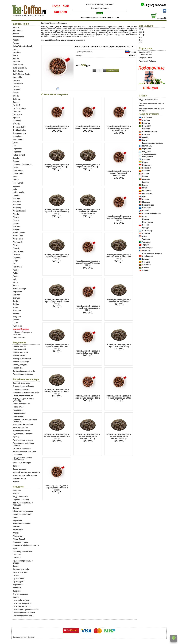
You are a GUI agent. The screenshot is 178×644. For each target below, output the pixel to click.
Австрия (146, 120)
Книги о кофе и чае (22, 404)
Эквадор (146, 262)
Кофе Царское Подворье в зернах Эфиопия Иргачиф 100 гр (57, 391)
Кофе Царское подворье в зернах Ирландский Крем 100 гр (57, 346)
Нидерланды (148, 205)
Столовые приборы (22, 463)
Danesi (16, 102)
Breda (16, 55)
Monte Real (18, 236)
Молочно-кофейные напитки (26, 545)
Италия (145, 174)
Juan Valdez (18, 170)
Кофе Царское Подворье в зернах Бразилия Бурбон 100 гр (57, 257)
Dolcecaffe (18, 115)
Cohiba (16, 87)
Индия (145, 162)
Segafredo (17, 292)
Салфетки (18, 455)
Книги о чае (18, 407)
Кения (145, 185)
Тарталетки (18, 585)
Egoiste (16, 118)
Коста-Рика (147, 194)
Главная (45, 23)
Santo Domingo (20, 289)
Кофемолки (18, 416)
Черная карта (19, 337)
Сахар (16, 566)
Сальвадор (147, 231)
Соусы (16, 575)
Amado (16, 34)
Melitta (16, 214)
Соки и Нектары (20, 572)
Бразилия (147, 126)
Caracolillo (18, 77)
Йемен (145, 176)
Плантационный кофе (23, 374)
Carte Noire (18, 83)
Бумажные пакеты (21, 389)
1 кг (141, 37)
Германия (147, 149)
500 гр (142, 35)
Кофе (56, 6)
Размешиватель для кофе (25, 451)
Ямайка (146, 268)
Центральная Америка (152, 253)
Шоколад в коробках (22, 603)
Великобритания (150, 132)
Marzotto (17, 202)
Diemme (17, 111)
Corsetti (16, 90)
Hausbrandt (18, 139)
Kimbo (16, 180)
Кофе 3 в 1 (18, 368)
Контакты (109, 4)
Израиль (146, 159)
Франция (146, 251)
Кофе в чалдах (20, 355)
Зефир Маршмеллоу (22, 514)
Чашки (16, 481)
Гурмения (17, 326)
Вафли (16, 493)
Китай (145, 188)
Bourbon (17, 52)
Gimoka (16, 124)
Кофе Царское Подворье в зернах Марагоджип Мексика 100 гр (57, 436)
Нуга (15, 548)
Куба (144, 196)
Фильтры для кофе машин (25, 475)
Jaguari (16, 161)
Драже (16, 508)
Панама (146, 211)
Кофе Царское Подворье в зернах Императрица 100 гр (119, 397)
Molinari (17, 230)
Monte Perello (19, 233)
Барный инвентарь (22, 383)
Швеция (146, 259)
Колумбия (147, 191)
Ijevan (16, 142)
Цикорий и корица (21, 600)
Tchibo (16, 304)
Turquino (17, 310)
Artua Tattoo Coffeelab (23, 46)
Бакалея (60, 12)
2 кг (141, 40)
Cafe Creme (18, 65)
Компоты (17, 527)
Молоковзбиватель (22, 431)
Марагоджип (146, 54)
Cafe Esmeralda (20, 68)
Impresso (17, 152)
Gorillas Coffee (20, 130)
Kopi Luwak (18, 183)
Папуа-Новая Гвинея (151, 213)
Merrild (16, 217)
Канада (145, 182)
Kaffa (15, 177)
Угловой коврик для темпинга (26, 472)
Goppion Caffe (19, 127)
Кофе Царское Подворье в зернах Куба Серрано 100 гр (88, 397)
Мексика (146, 202)
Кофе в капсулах (21, 352)
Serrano (16, 298)
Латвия (145, 199)
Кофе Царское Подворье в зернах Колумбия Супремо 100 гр (119, 218)
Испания (146, 171)
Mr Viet (16, 245)
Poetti (16, 276)
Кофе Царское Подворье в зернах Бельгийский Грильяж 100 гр (88, 212)
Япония (146, 270)
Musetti (16, 248)
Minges (16, 223)
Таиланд (146, 239)
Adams (16, 27)
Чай (66, 6)
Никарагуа (147, 208)
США (144, 236)
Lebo (15, 189)
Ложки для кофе (20, 428)
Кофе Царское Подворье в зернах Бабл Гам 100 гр (119, 345)
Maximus (17, 205)
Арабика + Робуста (147, 61)
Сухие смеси (19, 578)
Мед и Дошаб (19, 539)
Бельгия (146, 123)
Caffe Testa (18, 71)
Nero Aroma (18, 251)
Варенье (17, 490)
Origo (15, 261)
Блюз (16, 323)
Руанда (145, 228)
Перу (144, 216)
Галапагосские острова (153, 143)
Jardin (16, 167)
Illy (14, 146)
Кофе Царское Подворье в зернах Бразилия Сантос (57, 127)
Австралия (147, 117)
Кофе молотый (20, 349)
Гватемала (147, 146)
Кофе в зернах (20, 346)
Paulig (16, 270)
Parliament (18, 267)
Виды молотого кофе (148, 100)
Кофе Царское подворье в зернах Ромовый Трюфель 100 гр (88, 263)
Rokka (16, 285)
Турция (145, 245)
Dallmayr (17, 99)
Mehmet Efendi (20, 211)
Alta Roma (18, 31)
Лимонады (18, 530)
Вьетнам (146, 134)
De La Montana (20, 108)
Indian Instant (19, 155)
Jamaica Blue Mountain (23, 164)
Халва (16, 597)
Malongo (17, 198)
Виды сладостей (21, 497)
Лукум (16, 533)
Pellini (16, 273)
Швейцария (147, 256)
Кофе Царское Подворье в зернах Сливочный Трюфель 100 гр (119, 173)
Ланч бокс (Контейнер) (23, 424)
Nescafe (17, 254)
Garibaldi (17, 121)
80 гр (141, 29)
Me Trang (17, 208)
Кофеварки (18, 410)
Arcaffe (16, 40)
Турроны (17, 591)
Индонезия (147, 165)
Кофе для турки (20, 365)
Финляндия (147, 248)
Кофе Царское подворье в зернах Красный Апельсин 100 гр (119, 257)
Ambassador (19, 37)
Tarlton (16, 301)
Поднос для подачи (22, 448)
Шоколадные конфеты (23, 616)
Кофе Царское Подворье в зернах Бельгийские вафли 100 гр (88, 308)
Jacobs (16, 158)
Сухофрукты (19, 582)
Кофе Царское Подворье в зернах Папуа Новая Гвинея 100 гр (57, 302)
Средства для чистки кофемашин (23, 459)
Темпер (16, 466)
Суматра (146, 233)
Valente (16, 313)
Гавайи (145, 137)
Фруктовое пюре (21, 594)
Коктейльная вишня (22, 524)
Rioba (16, 282)
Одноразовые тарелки (23, 434)
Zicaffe (16, 320)
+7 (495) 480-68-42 (155, 5)
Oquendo (17, 257)
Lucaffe (16, 195)
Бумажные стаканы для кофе (26, 392)
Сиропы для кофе (21, 569)
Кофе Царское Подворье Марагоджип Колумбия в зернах (57, 488)
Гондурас (146, 152)
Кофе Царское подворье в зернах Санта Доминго (119, 300)
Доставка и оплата (94, 4)
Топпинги (17, 588)
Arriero (16, 43)
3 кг (141, 43)
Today (16, 307)
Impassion (18, 149)
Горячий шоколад (21, 500)
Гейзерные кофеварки (23, 395)
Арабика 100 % (146, 52)
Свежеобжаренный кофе (24, 371)
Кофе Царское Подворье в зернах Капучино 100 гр (57, 166)
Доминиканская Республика (149, 155)
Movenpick (18, 242)
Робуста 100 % (145, 58)
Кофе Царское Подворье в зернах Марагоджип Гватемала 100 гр (119, 436)
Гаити (145, 140)
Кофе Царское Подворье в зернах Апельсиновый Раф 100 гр (57, 212)
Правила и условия (100, 8)
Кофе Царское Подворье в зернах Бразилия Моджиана (88, 127)
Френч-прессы (20, 478)
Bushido (17, 62)
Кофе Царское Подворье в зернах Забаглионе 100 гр (88, 352)
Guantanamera (19, 133)
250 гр (142, 32)
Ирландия (147, 168)
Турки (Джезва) (20, 469)
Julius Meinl (18, 174)
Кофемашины (19, 413)
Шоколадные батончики (24, 613)
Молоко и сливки (21, 542)
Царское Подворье (59, 23)
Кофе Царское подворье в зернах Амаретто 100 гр (88, 166)
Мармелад (18, 536)
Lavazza (17, 186)
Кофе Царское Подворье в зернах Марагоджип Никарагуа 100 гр (88, 436)
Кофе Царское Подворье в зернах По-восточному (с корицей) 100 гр (119, 128)
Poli (15, 279)
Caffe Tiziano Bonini (22, 74)
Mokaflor (17, 226)
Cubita (16, 96)
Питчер (16, 437)
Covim (16, 93)
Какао (16, 517)
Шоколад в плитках (22, 606)
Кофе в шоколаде (21, 362)
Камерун (146, 179)
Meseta (16, 220)
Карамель (17, 520)
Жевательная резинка (23, 511)
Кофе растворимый (22, 359)
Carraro (16, 80)
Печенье (17, 558)
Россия (133, 52)
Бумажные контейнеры (23, 386)
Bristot (16, 59)
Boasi (16, 49)
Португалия (147, 222)
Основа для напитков (23, 552)
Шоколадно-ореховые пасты (26, 610)
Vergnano (17, 317)
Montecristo (18, 239)
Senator (16, 295)
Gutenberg (18, 136)
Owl (15, 264)
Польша (146, 219)
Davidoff (17, 105)
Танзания (146, 242)
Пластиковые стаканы (23, 440)
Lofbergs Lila (19, 192)
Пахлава (17, 555)
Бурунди (146, 129)
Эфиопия (146, 265)
